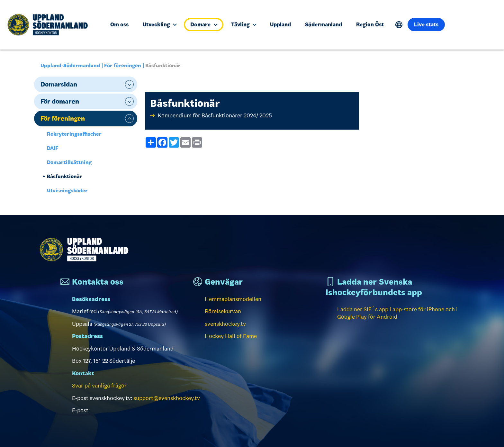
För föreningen (123, 65)
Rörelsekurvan (223, 311)
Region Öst (370, 24)
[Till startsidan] (50, 25)
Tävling (244, 24)
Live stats (426, 24)
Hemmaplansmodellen (233, 299)
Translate (399, 25)
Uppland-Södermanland (70, 65)
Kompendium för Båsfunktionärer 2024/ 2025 (215, 115)
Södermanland (324, 24)
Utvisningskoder (67, 191)
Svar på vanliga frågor (99, 386)
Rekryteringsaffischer (74, 134)
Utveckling (160, 24)
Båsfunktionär (65, 176)
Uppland (280, 24)
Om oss (119, 24)
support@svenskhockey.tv (167, 398)
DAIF (53, 148)
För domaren (60, 101)
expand (129, 84)
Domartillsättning (69, 162)
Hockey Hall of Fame (231, 336)
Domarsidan (59, 84)
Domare (204, 24)
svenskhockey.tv (225, 324)
